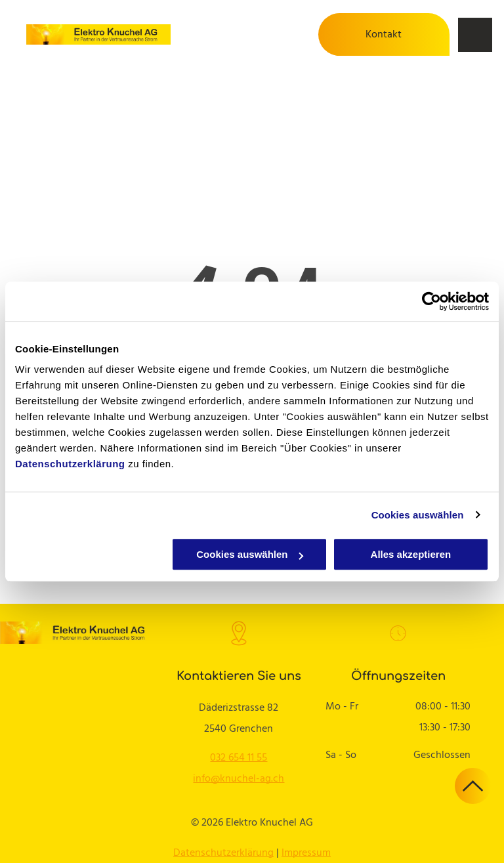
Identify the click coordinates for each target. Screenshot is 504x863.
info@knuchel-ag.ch (239, 779)
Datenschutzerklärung (70, 464)
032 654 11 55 (239, 758)
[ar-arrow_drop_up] (473, 801)
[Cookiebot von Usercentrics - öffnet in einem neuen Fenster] (431, 301)
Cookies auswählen (418, 515)
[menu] (475, 35)
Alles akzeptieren (411, 554)
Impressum (306, 853)
